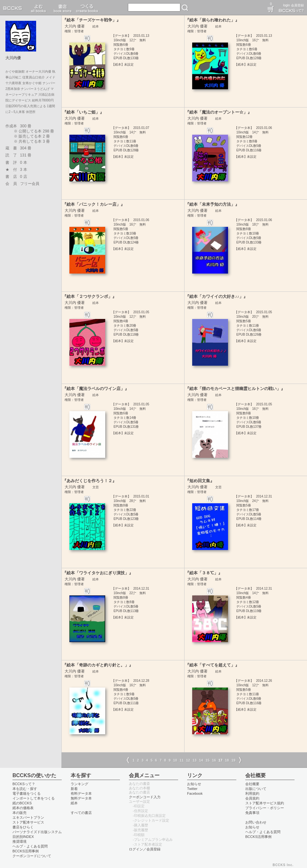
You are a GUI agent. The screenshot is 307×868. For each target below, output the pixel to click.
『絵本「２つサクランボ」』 (89, 296)
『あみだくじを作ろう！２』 (89, 481)
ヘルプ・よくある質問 (30, 846)
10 (175, 760)
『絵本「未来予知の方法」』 (212, 204)
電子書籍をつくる (27, 793)
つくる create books (87, 8)
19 (233, 760)
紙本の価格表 (23, 808)
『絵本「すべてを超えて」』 (212, 665)
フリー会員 (30, 184)
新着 (74, 789)
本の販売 (20, 813)
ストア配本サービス (28, 822)
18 (227, 760)
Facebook (195, 793)
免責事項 (252, 813)
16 (214, 760)
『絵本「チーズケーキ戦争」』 (91, 20)
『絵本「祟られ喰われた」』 (212, 20)
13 (194, 760)
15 (208, 760)
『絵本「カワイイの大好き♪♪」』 (216, 296)
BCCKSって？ (24, 784)
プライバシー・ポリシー (265, 808)
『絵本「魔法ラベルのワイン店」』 (96, 389)
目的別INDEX (23, 837)
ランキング (79, 784)
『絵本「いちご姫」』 (83, 112)
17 (220, 760)
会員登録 (297, 5)
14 (201, 760)
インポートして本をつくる (34, 798)
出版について (256, 789)
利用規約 (252, 793)
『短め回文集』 (200, 481)
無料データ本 (81, 798)
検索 (185, 8)
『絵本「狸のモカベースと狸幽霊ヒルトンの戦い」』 (235, 389)
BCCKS (14, 8)
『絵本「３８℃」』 (204, 573)
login (286, 5)
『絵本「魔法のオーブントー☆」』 (218, 112)
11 (182, 760)
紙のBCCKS (22, 803)
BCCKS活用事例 (26, 851)
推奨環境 (20, 841)
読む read (39, 8)
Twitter (192, 789)
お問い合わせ (256, 822)
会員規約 (252, 798)
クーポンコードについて (32, 856)
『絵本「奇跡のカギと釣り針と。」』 (98, 665)
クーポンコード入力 (145, 797)
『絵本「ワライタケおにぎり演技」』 (98, 573)
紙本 (74, 803)
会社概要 (252, 784)
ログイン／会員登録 (145, 849)
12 (188, 760)
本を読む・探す (25, 789)
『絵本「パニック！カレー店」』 (94, 204)
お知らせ (194, 784)
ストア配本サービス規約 (265, 803)
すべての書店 (81, 813)
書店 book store (62, 8)
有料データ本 (81, 793)
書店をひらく (23, 827)
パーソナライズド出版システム (37, 832)
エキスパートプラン (28, 817)
